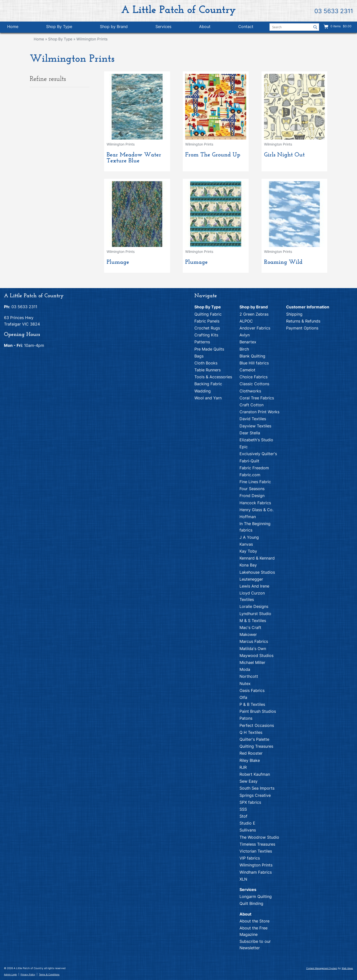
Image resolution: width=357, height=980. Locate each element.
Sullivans (248, 830)
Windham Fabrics (256, 872)
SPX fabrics (250, 802)
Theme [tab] (59, 126)
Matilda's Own (253, 649)
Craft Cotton (252, 405)
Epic (244, 447)
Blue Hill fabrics (254, 363)
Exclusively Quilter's (258, 454)
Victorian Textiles (256, 851)
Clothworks (250, 391)
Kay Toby (248, 551)
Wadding (203, 391)
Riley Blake (250, 760)
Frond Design (252, 496)
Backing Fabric (208, 384)
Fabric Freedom (254, 468)
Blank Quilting (252, 356)
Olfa (243, 697)
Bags (199, 356)
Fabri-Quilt (249, 461)
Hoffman (248, 517)
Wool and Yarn (208, 398)
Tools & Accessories (213, 377)
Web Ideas (347, 968)
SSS (243, 809)
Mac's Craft (250, 627)
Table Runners (208, 370)
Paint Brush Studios (258, 711)
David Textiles (253, 419)
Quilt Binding (251, 903)
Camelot (247, 370)
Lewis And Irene (254, 586)
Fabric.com (250, 475)
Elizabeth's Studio (256, 440)
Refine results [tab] (58, 79)
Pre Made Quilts (209, 349)
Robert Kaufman (255, 774)
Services (163, 27)
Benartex (248, 342)
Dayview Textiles (255, 426)
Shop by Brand (114, 27)
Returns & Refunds (303, 321)
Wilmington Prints (92, 39)
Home (13, 27)
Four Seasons (252, 489)
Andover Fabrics (255, 328)
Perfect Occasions (257, 725)
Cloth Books (206, 363)
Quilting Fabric (208, 314)
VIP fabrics (250, 858)
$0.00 (347, 26)
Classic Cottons (254, 384)
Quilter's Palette (254, 739)
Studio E (247, 823)
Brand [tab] (59, 137)
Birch (244, 349)
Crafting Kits (206, 335)
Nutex (245, 683)
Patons (246, 718)
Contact (246, 27)
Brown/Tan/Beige (47, 111)
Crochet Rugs (207, 328)
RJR (243, 767)
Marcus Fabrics (254, 641)
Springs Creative (255, 795)
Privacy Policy (28, 974)
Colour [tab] (59, 93)
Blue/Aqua (41, 103)
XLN (243, 879)
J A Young (249, 537)
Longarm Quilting (256, 896)
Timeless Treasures (257, 844)
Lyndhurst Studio (255, 614)
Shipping (294, 314)
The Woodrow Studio (259, 837)
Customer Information (308, 307)
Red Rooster (251, 753)
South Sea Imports (257, 788)
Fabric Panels (207, 321)
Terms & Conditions (49, 974)
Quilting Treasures (256, 746)
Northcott (249, 676)
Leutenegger (251, 579)
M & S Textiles (253, 621)
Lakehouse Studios (257, 572)
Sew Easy (249, 781)
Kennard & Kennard (257, 558)
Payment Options (302, 328)
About (205, 27)
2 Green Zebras (254, 314)
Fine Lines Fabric (255, 482)
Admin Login (10, 974)
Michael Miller (252, 662)
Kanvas (246, 544)
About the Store (254, 921)
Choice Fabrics (253, 377)
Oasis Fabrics (252, 690)
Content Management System (322, 968)
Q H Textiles (251, 732)
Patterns (202, 342)
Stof (243, 816)
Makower (248, 634)
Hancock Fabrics (255, 503)
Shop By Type (59, 27)
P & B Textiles (252, 704)
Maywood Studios (256, 655)
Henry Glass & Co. (256, 510)
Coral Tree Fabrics (257, 398)
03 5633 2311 (334, 11)
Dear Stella (250, 433)
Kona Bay (248, 565)
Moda (245, 669)
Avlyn (245, 335)
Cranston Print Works (259, 412)
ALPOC (246, 321)
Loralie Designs (254, 606)
